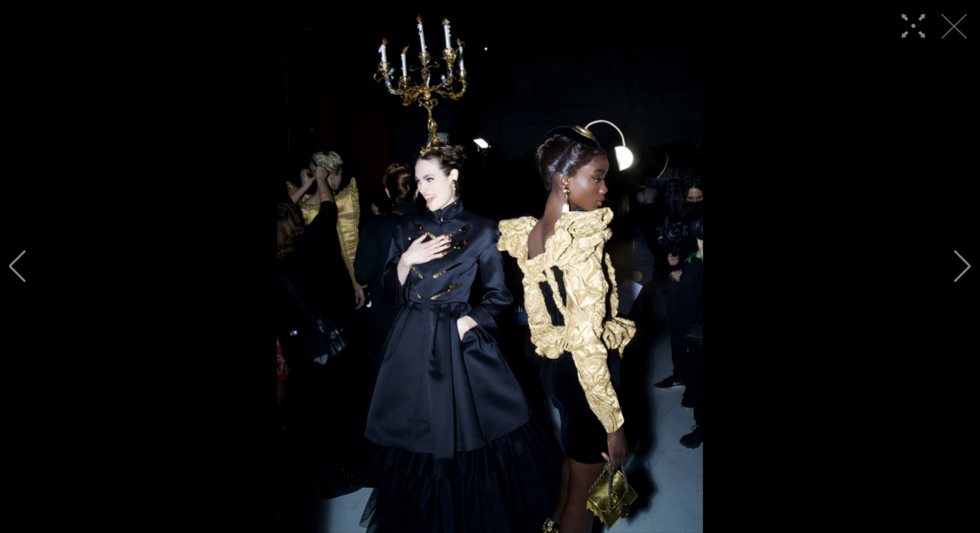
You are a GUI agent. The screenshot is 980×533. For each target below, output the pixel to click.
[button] (17, 266)
